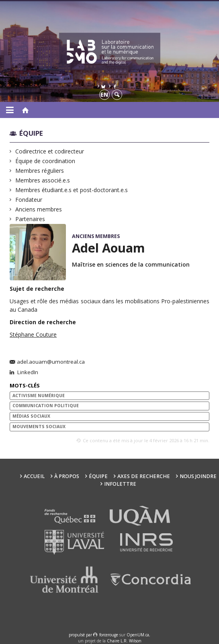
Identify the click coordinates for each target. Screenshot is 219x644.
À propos (67, 476)
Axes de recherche (144, 476)
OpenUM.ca (138, 635)
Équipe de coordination (45, 161)
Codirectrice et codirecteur (50, 151)
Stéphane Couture (33, 334)
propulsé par (81, 635)
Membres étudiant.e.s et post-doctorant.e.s (72, 190)
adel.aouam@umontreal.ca (51, 362)
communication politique (46, 406)
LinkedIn (27, 373)
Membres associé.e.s (43, 180)
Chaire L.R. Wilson (124, 641)
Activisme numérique (39, 396)
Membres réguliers (40, 171)
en (104, 94)
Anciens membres (39, 209)
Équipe (31, 133)
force (109, 635)
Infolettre (120, 484)
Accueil (34, 476)
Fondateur (29, 200)
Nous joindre (198, 476)
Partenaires (30, 219)
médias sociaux (31, 416)
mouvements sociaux (39, 427)
